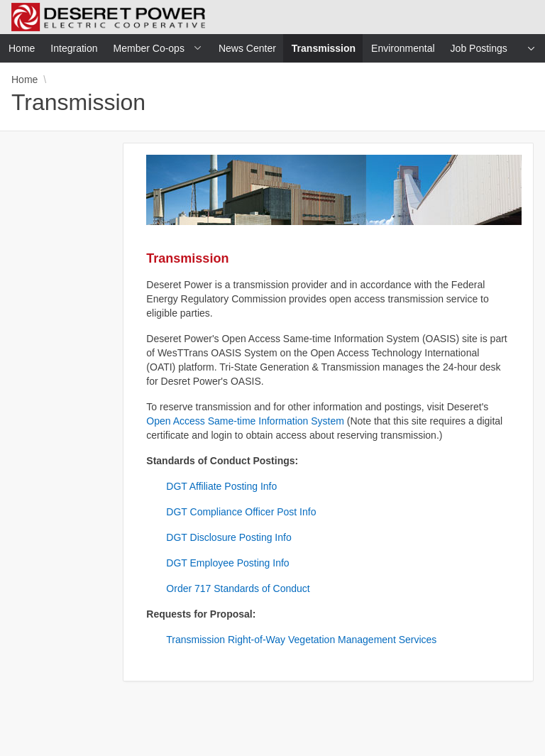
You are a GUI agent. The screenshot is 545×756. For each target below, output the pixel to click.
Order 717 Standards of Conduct (238, 588)
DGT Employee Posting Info (227, 563)
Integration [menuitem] (74, 48)
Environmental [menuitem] (403, 48)
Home (24, 80)
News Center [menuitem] (247, 48)
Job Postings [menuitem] (479, 48)
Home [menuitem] (22, 48)
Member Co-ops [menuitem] (149, 48)
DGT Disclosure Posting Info (229, 537)
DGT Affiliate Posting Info (221, 486)
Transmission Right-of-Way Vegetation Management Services (301, 640)
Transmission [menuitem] (328, 48)
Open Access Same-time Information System (245, 421)
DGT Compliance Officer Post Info (241, 512)
